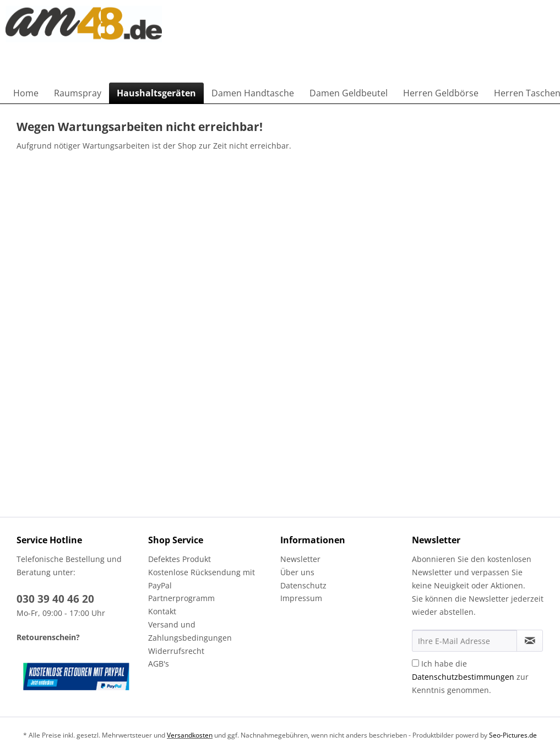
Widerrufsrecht (176, 651)
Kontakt (162, 611)
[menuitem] (26, 93)
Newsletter (300, 559)
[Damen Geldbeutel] (349, 93)
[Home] (26, 93)
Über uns (297, 572)
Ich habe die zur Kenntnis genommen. (470, 677)
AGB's (159, 664)
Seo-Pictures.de (513, 735)
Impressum (301, 598)
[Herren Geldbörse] (441, 93)
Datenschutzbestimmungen (463, 677)
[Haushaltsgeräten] (156, 93)
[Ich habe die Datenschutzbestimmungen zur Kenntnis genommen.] (415, 663)
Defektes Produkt (180, 559)
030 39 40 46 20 (55, 599)
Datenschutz (303, 585)
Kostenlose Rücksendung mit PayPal (202, 579)
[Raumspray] (78, 93)
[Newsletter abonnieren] (530, 641)
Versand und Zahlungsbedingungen (190, 631)
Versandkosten (190, 735)
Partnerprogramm (181, 598)
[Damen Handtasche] (253, 93)
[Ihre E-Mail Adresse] (464, 641)
